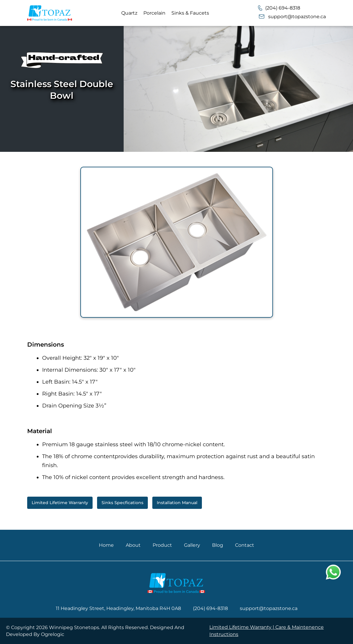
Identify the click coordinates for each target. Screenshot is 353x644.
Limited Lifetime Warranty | (242, 627)
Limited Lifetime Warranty (60, 503)
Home (106, 545)
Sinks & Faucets (190, 13)
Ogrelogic (53, 634)
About (133, 545)
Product (162, 545)
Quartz (129, 13)
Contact (245, 545)
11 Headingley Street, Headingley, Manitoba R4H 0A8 (118, 608)
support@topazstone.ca (292, 16)
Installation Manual (177, 503)
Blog (218, 545)
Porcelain (154, 13)
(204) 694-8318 (279, 8)
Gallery (192, 545)
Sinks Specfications (122, 503)
